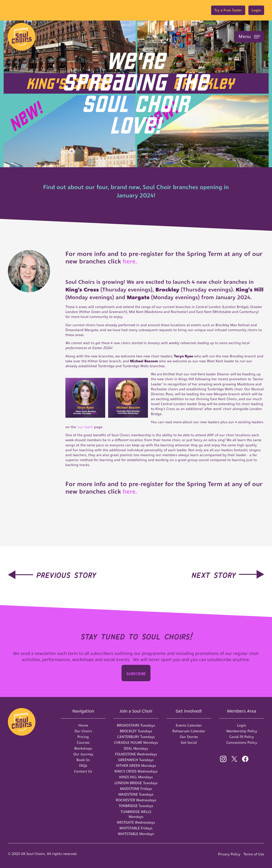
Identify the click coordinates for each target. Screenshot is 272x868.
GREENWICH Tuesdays (136, 760)
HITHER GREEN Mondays (136, 766)
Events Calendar (189, 725)
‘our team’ (86, 427)
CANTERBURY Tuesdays (136, 737)
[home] (22, 37)
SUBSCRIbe (136, 673)
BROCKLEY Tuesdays (136, 731)
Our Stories (189, 737)
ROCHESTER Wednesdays (136, 800)
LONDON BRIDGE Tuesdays (136, 783)
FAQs (83, 766)
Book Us (83, 760)
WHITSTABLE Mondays (136, 834)
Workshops (83, 748)
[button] (249, 37)
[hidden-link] (52, 574)
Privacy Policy (229, 854)
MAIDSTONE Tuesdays (136, 794)
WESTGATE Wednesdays (136, 822)
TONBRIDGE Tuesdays (136, 806)
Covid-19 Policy (242, 737)
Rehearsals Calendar (189, 731)
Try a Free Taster (228, 10)
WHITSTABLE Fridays (136, 828)
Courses (83, 742)
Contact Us (83, 771)
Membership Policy (242, 731)
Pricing (83, 737)
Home (83, 725)
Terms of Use (254, 854)
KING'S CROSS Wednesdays (136, 771)
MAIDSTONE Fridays (136, 789)
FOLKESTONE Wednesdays (136, 754)
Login (256, 10)
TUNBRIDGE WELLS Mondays (136, 814)
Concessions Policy (242, 742)
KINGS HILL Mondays (136, 777)
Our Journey (83, 754)
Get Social (189, 742)
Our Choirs (83, 731)
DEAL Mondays (136, 748)
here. (129, 261)
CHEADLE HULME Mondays (136, 742)
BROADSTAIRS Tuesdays (136, 725)
